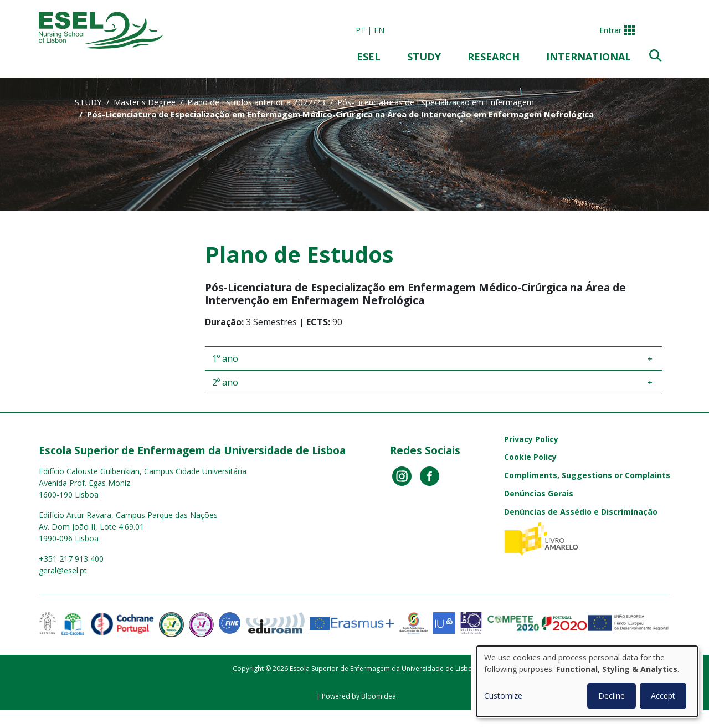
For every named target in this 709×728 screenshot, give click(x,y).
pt (361, 30)
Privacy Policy (531, 439)
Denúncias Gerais (539, 493)
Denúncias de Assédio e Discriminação (581, 512)
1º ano (225, 358)
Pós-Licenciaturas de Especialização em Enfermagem (436, 102)
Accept (663, 696)
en (379, 30)
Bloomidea (379, 696)
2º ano (225, 382)
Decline (612, 696)
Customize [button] (503, 696)
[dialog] (587, 681)
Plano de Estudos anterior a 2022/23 (256, 102)
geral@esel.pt (63, 570)
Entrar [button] (610, 30)
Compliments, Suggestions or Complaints (587, 475)
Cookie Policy (530, 457)
